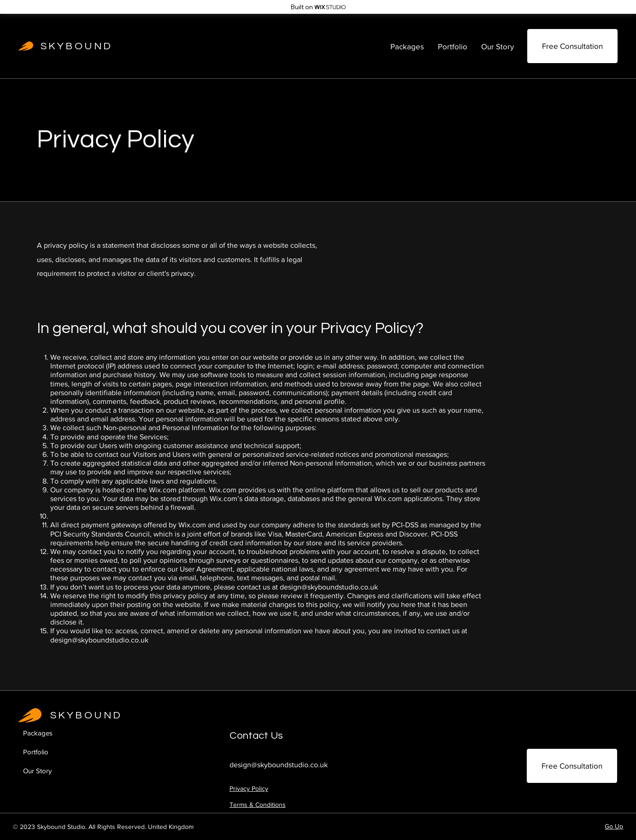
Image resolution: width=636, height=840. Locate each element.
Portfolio (36, 752)
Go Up (614, 826)
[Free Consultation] (572, 46)
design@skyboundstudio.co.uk (329, 587)
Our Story (37, 771)
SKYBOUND (77, 46)
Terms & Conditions (258, 805)
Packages (38, 733)
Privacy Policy (249, 788)
